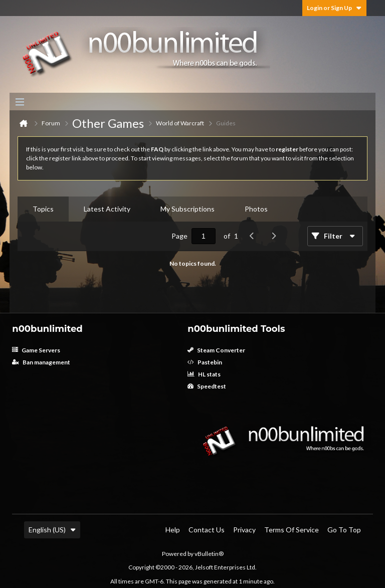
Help (173, 530)
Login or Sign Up (334, 8)
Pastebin (205, 362)
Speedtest (207, 386)
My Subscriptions (187, 209)
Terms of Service (292, 530)
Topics (43, 209)
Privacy (244, 530)
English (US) (52, 530)
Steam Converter (216, 350)
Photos (256, 209)
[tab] (43, 209)
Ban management (41, 362)
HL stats (204, 374)
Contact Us (207, 530)
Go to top (344, 530)
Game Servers (36, 350)
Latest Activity (107, 209)
